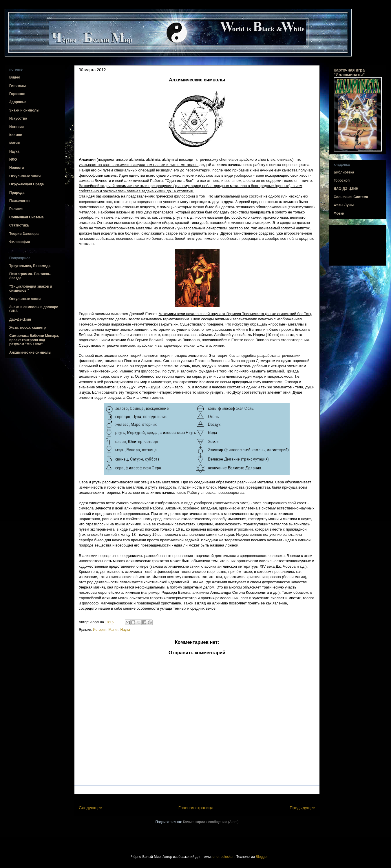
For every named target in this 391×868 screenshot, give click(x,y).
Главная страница (196, 808)
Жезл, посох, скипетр (28, 328)
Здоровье (18, 102)
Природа (17, 193)
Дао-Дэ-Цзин (20, 319)
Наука (125, 630)
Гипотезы (18, 86)
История (100, 630)
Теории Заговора (24, 234)
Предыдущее (302, 808)
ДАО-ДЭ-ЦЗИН (346, 189)
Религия (16, 209)
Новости (17, 168)
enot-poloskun (223, 857)
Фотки (339, 213)
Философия (20, 242)
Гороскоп (17, 94)
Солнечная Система (27, 217)
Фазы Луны (344, 205)
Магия (113, 630)
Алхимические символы (30, 352)
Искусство (18, 118)
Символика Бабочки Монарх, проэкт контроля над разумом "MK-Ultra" (34, 340)
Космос (16, 135)
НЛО (13, 160)
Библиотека (344, 172)
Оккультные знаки (25, 176)
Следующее (91, 808)
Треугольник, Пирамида (30, 266)
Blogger (262, 857)
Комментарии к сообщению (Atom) (211, 822)
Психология (19, 201)
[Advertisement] (358, 245)
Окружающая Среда (27, 184)
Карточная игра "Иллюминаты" (349, 72)
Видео (15, 77)
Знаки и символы (24, 110)
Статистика (19, 225)
